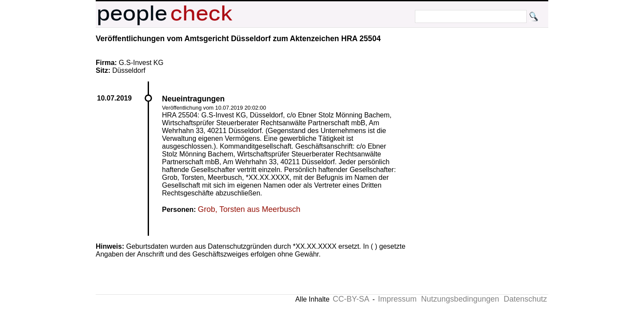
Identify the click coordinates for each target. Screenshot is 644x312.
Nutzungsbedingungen (460, 299)
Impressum (397, 299)
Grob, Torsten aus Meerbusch (249, 209)
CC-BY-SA (351, 299)
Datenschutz (525, 299)
